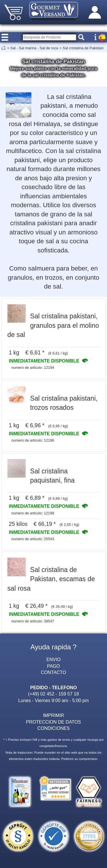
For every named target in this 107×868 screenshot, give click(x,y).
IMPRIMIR (53, 715)
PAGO (53, 666)
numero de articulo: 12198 (33, 513)
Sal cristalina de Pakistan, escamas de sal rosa (51, 579)
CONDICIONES (53, 728)
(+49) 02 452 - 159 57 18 (54, 694)
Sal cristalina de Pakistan (83, 48)
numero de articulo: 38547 (33, 621)
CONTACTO (53, 672)
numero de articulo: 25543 (33, 539)
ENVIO (53, 659)
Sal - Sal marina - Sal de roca (34, 48)
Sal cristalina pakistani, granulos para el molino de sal (53, 325)
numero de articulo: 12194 (33, 368)
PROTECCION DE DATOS (53, 722)
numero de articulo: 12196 (33, 440)
